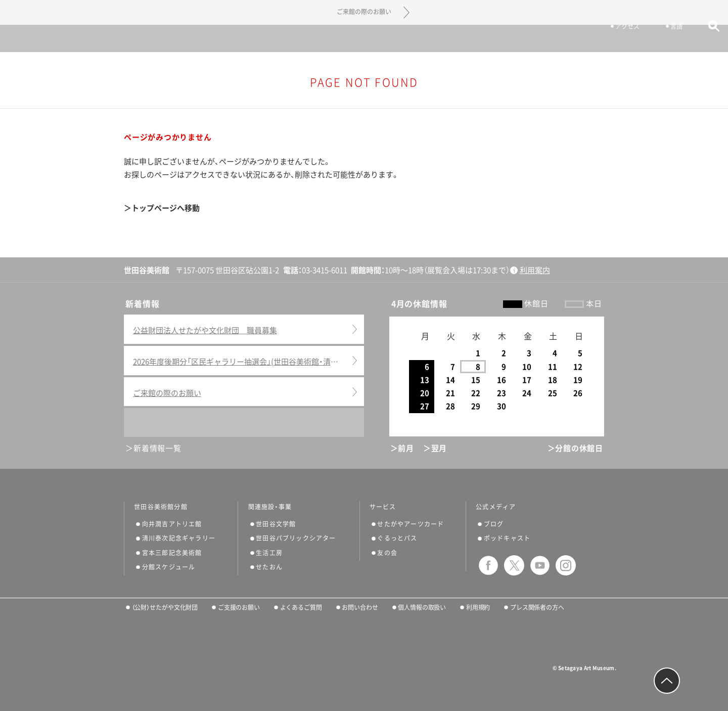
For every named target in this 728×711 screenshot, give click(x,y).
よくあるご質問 (301, 607)
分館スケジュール (169, 567)
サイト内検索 (699, 39)
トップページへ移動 (166, 208)
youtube (540, 565)
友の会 (387, 553)
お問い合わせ (360, 607)
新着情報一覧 (157, 448)
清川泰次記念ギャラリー (179, 538)
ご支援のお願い (239, 607)
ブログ (494, 524)
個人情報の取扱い (422, 607)
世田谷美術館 (364, 38)
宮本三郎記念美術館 (172, 553)
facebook (488, 565)
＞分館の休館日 (575, 448)
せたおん (269, 567)
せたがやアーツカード (411, 524)
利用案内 (535, 270)
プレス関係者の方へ (537, 607)
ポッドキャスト (507, 538)
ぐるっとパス (397, 538)
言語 (661, 39)
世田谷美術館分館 (161, 507)
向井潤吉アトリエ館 (172, 524)
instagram (566, 565)
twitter (514, 565)
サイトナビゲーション (35, 38)
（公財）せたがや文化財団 (165, 607)
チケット (557, 39)
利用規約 (478, 607)
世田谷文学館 (276, 524)
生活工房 (269, 553)
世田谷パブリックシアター (296, 538)
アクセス (612, 39)
